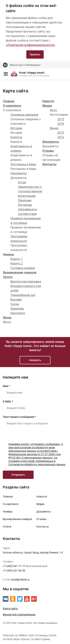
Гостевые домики (23, 268)
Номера (8, 254)
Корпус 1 (17, 259)
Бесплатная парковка (26, 282)
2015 (61, 119)
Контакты (49, 164)
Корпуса (16, 137)
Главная (9, 101)
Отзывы (48, 151)
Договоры (25, 205)
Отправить (18, 475)
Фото (53, 110)
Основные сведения (24, 115)
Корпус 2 (17, 263)
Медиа (47, 106)
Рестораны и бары (23, 164)
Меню (7, 318)
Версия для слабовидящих (25, 65)
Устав (22, 182)
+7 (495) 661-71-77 (14, 566)
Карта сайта (10, 608)
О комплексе (12, 106)
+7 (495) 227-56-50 (14, 571)
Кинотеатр (18, 313)
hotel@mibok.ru (20, 580)
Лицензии (25, 200)
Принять (35, 54)
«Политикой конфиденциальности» (31, 45)
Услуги (8, 277)
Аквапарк (17, 309)
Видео (54, 128)
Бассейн (16, 300)
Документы (19, 173)
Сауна (15, 304)
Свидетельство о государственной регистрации (30, 191)
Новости (48, 101)
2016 (61, 124)
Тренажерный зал (23, 295)
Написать (35, 360)
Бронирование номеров (20, 272)
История (16, 128)
